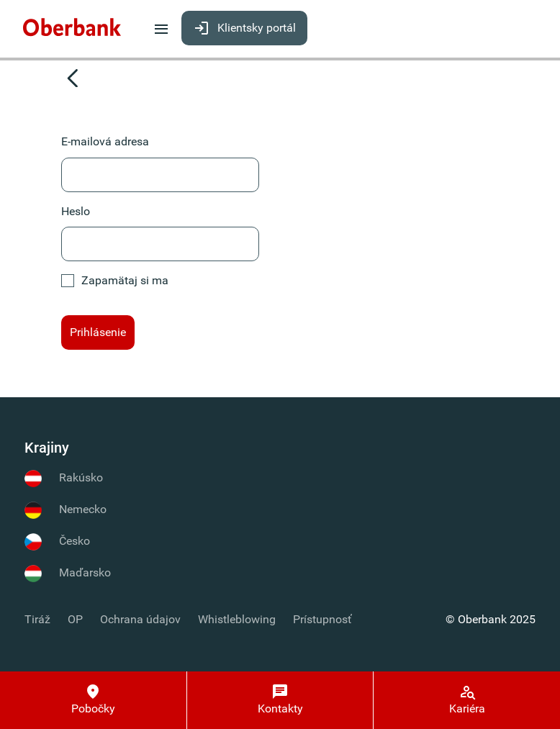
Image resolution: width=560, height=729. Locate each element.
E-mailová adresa (105, 141)
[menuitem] (72, 28)
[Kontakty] (280, 700)
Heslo (76, 211)
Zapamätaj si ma (115, 280)
